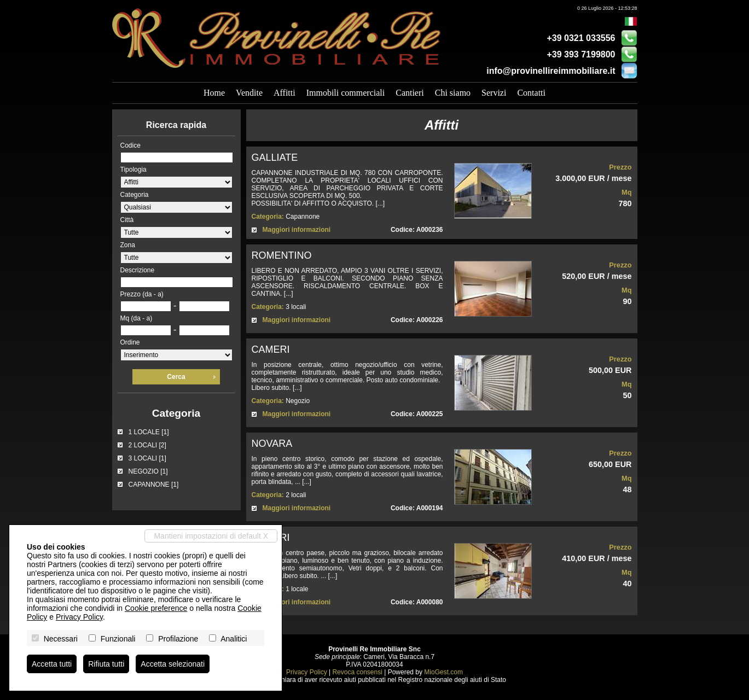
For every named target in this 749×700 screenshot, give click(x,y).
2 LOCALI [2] (147, 445)
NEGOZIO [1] (148, 471)
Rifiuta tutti (106, 664)
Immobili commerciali (346, 93)
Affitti (284, 93)
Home (214, 93)
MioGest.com (443, 672)
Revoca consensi (357, 672)
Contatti (531, 93)
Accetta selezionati (173, 664)
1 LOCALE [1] (149, 432)
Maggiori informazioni (297, 230)
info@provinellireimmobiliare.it (551, 71)
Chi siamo (453, 93)
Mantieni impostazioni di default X (211, 536)
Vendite (249, 93)
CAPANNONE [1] (154, 485)
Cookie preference (156, 608)
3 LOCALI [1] (147, 458)
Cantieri (410, 93)
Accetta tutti (52, 664)
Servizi (494, 93)
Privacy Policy (307, 672)
